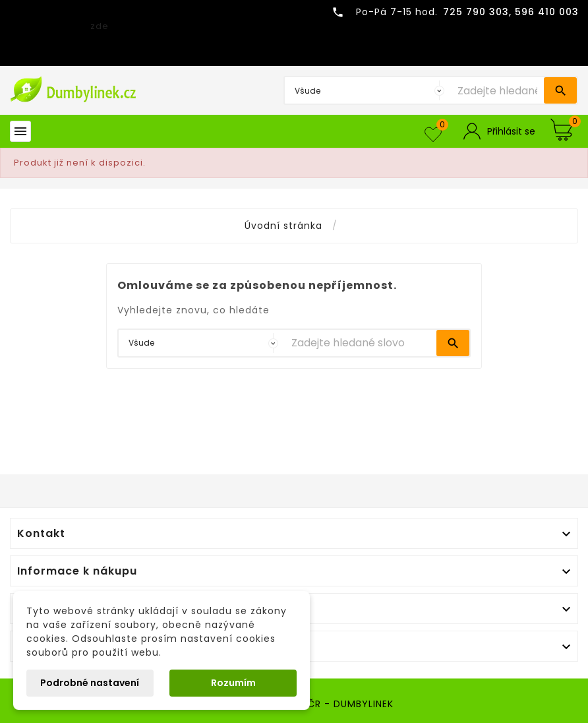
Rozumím (233, 683)
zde (100, 26)
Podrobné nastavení (90, 683)
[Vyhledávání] (497, 90)
